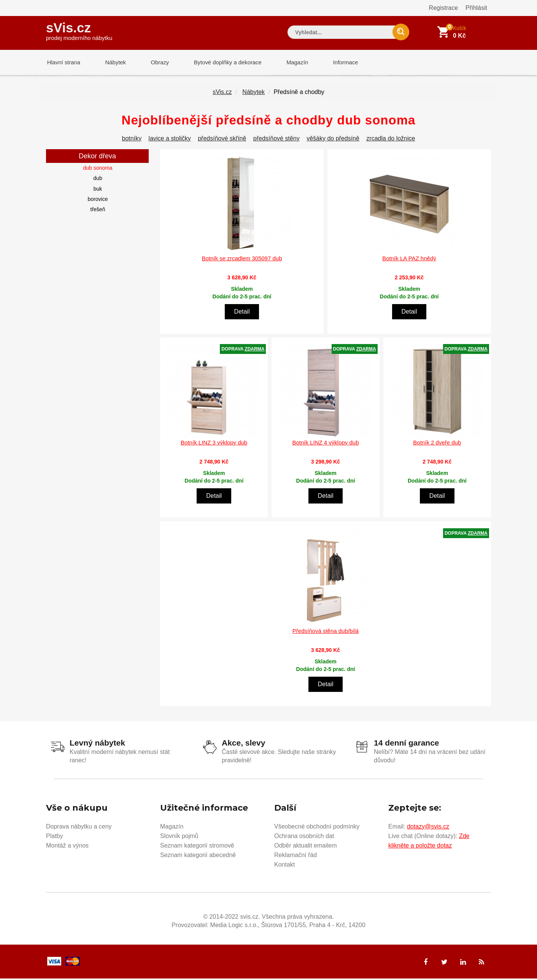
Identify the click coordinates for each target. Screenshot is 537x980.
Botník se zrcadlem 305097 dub (242, 260)
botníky (132, 140)
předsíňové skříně (222, 140)
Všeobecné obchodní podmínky (317, 828)
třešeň (98, 211)
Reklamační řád (296, 856)
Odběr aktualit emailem (306, 847)
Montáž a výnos (67, 847)
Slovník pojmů (179, 837)
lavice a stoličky (170, 140)
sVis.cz (79, 30)
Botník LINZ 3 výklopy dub (214, 444)
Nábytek (113, 63)
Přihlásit (476, 8)
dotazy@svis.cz (428, 828)
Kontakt (284, 866)
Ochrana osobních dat (304, 837)
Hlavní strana (63, 63)
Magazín (290, 63)
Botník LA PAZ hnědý (409, 260)
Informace (336, 63)
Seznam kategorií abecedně (198, 856)
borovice (98, 201)
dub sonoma (98, 169)
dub (98, 180)
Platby (54, 837)
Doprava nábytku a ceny (79, 828)
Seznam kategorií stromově (197, 847)
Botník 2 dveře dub (437, 444)
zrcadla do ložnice (391, 140)
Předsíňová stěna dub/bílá (326, 632)
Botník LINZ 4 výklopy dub (325, 444)
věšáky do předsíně (333, 140)
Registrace (443, 8)
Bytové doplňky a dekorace (222, 63)
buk (98, 190)
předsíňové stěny (276, 140)
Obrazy (155, 63)
